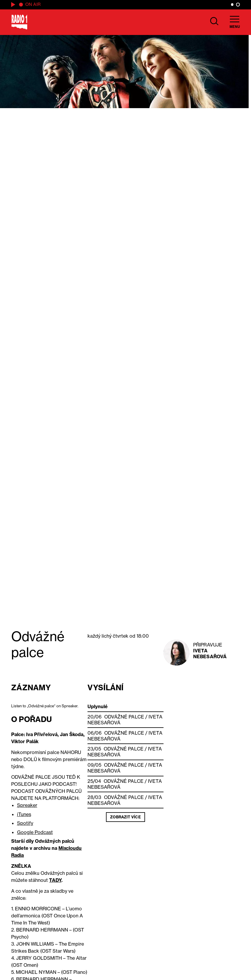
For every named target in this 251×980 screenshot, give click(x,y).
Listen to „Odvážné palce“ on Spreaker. (45, 706)
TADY (55, 880)
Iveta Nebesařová (210, 654)
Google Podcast (35, 832)
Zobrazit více (125, 817)
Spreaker (27, 805)
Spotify (25, 823)
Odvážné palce (124, 717)
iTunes (24, 814)
